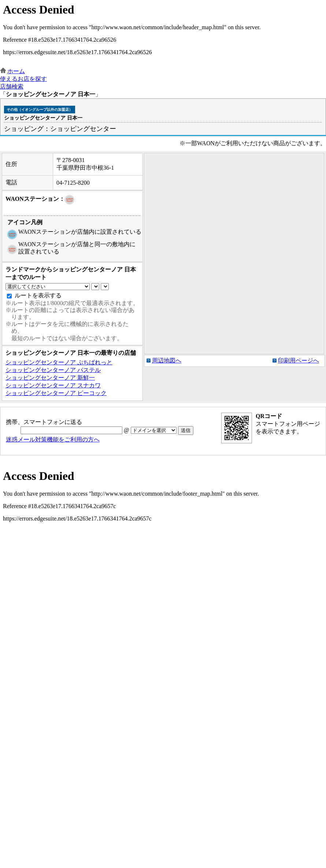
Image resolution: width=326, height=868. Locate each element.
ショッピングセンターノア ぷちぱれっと (59, 362)
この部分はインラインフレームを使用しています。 (163, 34)
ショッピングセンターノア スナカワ (53, 385)
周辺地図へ (167, 360)
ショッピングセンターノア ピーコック (56, 393)
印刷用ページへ (299, 360)
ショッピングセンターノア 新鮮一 (50, 378)
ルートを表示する (38, 295)
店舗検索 (12, 87)
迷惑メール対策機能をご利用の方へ (53, 439)
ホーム (16, 71)
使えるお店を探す (23, 79)
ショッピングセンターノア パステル (53, 370)
